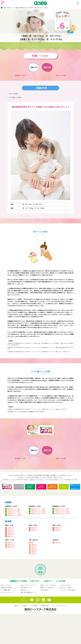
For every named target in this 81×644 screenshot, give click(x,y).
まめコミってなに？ (6, 585)
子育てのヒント (25, 590)
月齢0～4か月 (21, 75)
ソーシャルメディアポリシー (60, 606)
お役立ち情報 (44, 590)
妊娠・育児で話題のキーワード (29, 592)
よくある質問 (61, 581)
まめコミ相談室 (21, 581)
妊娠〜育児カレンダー (9, 8)
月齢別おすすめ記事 (6, 588)
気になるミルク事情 (66, 588)
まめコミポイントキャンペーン (29, 585)
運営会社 (17, 606)
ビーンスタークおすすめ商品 (68, 590)
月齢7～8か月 (60, 75)
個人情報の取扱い (45, 606)
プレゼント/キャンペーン (7, 592)
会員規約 (24, 606)
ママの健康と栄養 (5, 590)
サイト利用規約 (34, 606)
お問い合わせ (35, 581)
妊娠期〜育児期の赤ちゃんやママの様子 (24, 8)
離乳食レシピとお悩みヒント (48, 588)
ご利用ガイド (48, 581)
